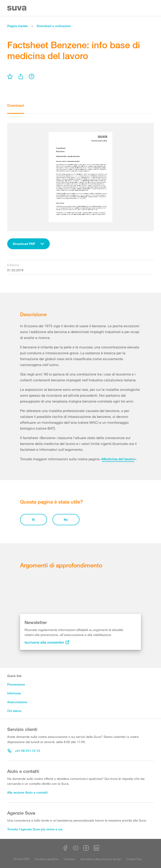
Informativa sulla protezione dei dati (101, 859)
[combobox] (28, 244)
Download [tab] (16, 105)
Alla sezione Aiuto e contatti (27, 792)
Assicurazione (17, 702)
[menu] (10, 76)
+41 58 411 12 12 (24, 751)
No (66, 519)
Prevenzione (16, 684)
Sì (33, 519)
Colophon (69, 859)
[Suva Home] (17, 8)
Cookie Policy (134, 859)
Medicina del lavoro (118, 459)
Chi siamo (14, 711)
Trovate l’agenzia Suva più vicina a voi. (35, 829)
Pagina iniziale (17, 26)
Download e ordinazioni (54, 26)
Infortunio (14, 693)
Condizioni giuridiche (47, 859)
